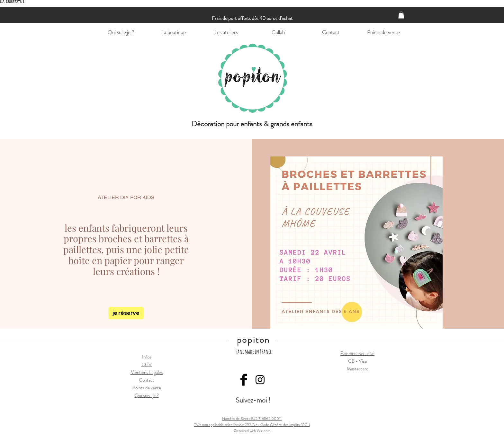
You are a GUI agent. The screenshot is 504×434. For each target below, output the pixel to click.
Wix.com (264, 431)
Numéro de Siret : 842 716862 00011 (252, 419)
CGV (147, 365)
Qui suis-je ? (147, 395)
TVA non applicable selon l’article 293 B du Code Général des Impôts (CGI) (252, 425)
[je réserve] (126, 313)
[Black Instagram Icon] (260, 380)
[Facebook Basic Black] (244, 380)
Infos (147, 357)
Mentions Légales (147, 372)
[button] (401, 15)
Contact (147, 380)
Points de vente (147, 388)
